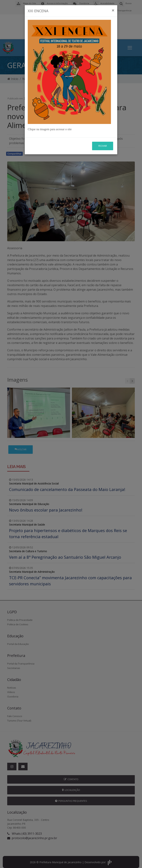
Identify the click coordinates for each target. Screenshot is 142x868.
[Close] (113, 10)
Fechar (103, 146)
